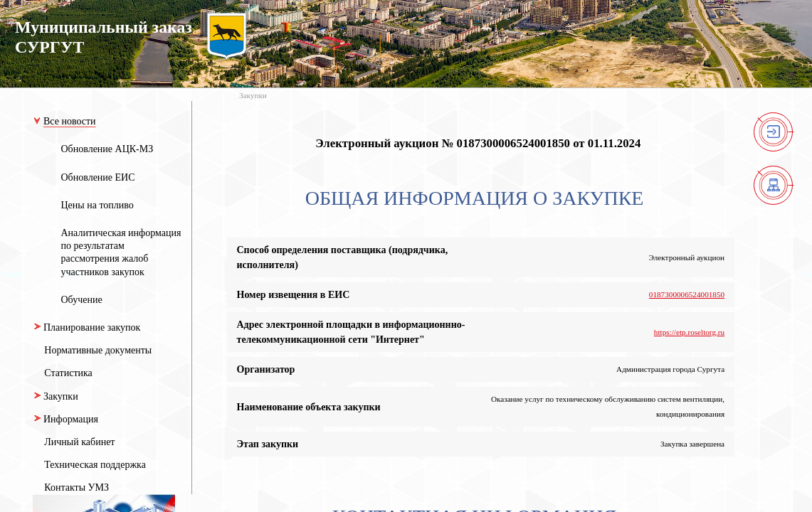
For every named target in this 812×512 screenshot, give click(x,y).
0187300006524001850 (687, 294)
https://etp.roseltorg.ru (689, 332)
